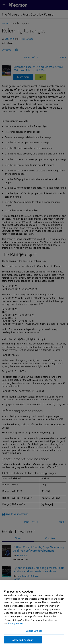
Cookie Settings (34, 632)
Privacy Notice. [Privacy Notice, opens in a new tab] (15, 625)
